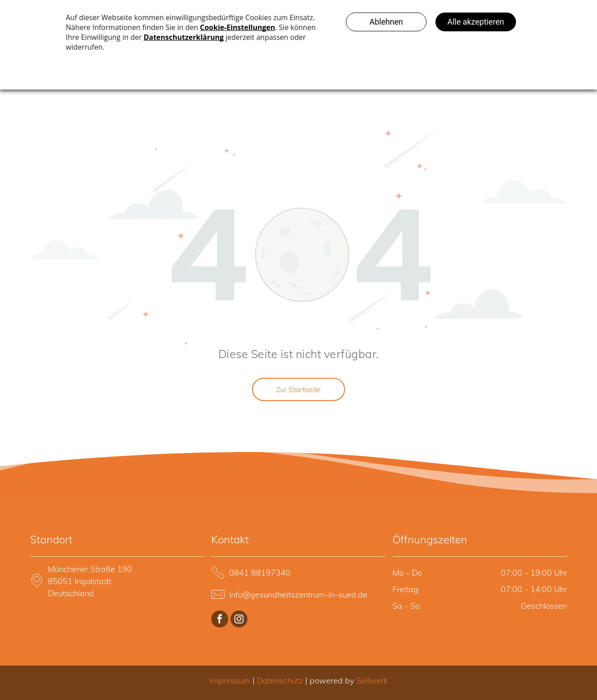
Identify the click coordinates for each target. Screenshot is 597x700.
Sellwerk (372, 681)
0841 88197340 (260, 573)
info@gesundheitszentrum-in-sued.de (298, 595)
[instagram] (239, 620)
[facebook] (220, 620)
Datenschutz (280, 681)
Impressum (230, 681)
